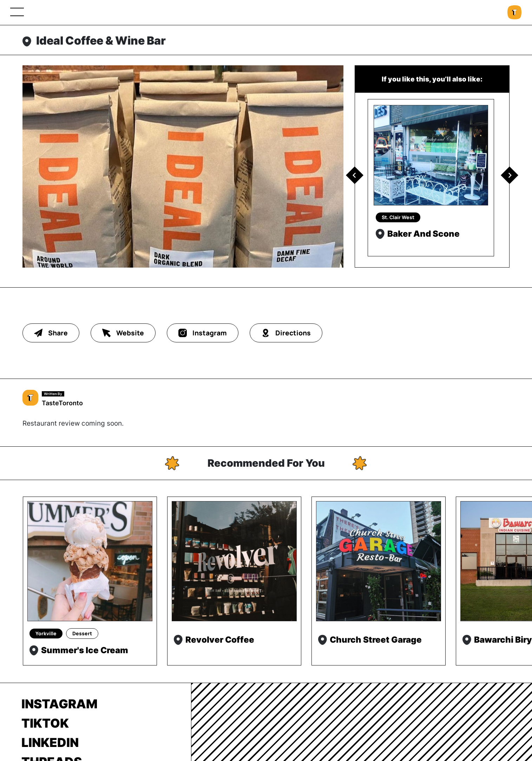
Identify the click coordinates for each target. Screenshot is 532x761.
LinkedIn (50, 742)
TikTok (45, 723)
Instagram (60, 704)
